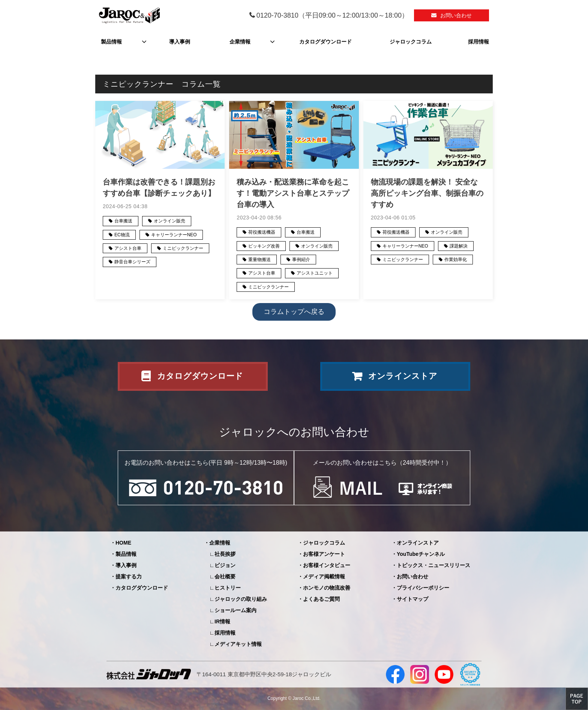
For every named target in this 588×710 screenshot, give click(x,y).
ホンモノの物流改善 (327, 588)
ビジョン (225, 565)
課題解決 (459, 246)
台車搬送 (123, 221)
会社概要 (225, 576)
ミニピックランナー (183, 248)
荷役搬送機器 (262, 232)
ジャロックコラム (411, 42)
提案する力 (129, 576)
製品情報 (111, 42)
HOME (123, 543)
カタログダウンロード (325, 42)
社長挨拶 (225, 554)
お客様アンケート (324, 554)
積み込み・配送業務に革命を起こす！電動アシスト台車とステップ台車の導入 (293, 193)
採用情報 (478, 42)
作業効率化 (456, 260)
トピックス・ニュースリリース (433, 565)
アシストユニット (315, 273)
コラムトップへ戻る (294, 312)
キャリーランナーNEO (174, 235)
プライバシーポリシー (423, 588)
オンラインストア (403, 376)
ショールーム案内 (235, 610)
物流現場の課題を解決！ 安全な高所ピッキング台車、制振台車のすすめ (427, 193)
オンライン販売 (169, 221)
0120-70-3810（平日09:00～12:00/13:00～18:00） (332, 15)
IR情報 (222, 621)
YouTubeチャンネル (421, 554)
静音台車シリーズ (132, 262)
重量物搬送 (259, 260)
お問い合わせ (456, 15)
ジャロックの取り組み (241, 599)
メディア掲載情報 (324, 576)
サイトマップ (412, 599)
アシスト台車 (128, 248)
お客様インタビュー (327, 565)
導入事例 (180, 42)
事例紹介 (301, 260)
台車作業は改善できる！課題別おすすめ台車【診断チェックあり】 (159, 188)
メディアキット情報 (238, 644)
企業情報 (240, 42)
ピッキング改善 (264, 246)
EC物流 (122, 235)
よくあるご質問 (321, 599)
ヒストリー (228, 588)
